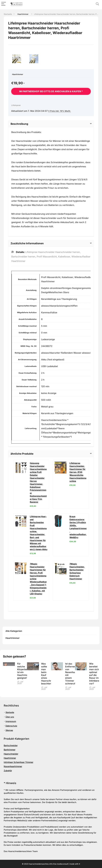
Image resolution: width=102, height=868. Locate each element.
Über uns (10, 717)
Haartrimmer (23, 14)
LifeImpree (16, 105)
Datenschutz (11, 726)
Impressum (11, 721)
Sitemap (9, 730)
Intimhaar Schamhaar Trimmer (18, 762)
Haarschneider (11, 754)
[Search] (97, 4)
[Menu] (4, 4)
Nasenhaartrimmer (13, 766)
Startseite (8, 14)
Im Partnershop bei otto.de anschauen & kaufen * (51, 91)
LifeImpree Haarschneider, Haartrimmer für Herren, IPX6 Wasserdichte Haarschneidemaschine (78, 472)
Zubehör (8, 771)
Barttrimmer (10, 750)
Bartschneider (11, 745)
